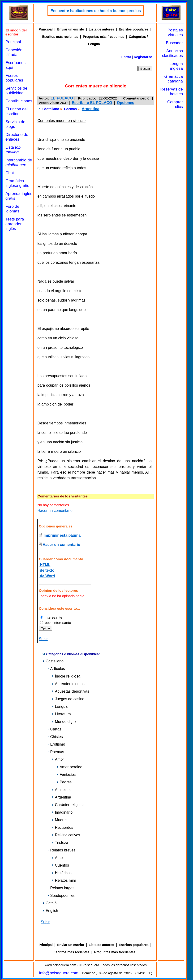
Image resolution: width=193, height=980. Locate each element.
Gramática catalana (174, 79)
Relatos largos (61, 888)
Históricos (62, 873)
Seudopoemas (61, 896)
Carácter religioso (68, 805)
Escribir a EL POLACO (92, 103)
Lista (13, 150)
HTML (45, 565)
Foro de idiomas (12, 209)
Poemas (70, 109)
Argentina (91, 109)
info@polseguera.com (59, 973)
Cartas (54, 729)
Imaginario (62, 812)
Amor (58, 759)
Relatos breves (61, 850)
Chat (10, 173)
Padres (64, 782)
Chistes (55, 737)
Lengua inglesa (176, 66)
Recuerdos (62, 827)
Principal (13, 42)
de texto (47, 570)
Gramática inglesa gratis (17, 183)
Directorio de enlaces (17, 137)
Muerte (59, 820)
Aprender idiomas (68, 684)
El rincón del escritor (17, 111)
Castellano (51, 109)
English (50, 911)
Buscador (174, 43)
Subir (43, 639)
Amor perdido (69, 767)
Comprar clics (175, 104)
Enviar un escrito (71, 29)
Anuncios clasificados (172, 53)
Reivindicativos (66, 835)
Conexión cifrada (14, 52)
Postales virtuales (175, 32)
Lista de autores (101, 29)
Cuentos (60, 865)
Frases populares (14, 78)
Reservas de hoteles (172, 92)
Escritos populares (134, 29)
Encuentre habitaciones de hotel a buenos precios (96, 11)
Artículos (56, 669)
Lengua (60, 706)
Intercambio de (19, 162)
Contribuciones (19, 101)
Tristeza (60, 843)
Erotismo (56, 744)
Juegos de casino (68, 699)
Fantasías (66, 775)
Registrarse (143, 57)
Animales (61, 790)
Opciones (126, 103)
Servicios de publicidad (16, 91)
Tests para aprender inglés (15, 224)
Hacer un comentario (55, 511)
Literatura (61, 714)
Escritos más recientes (60, 37)
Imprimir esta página (62, 535)
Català (50, 903)
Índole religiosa (66, 676)
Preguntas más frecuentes (104, 37)
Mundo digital (65, 722)
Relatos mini (64, 880)
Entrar (126, 57)
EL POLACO (62, 98)
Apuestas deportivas (71, 691)
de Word (47, 576)
